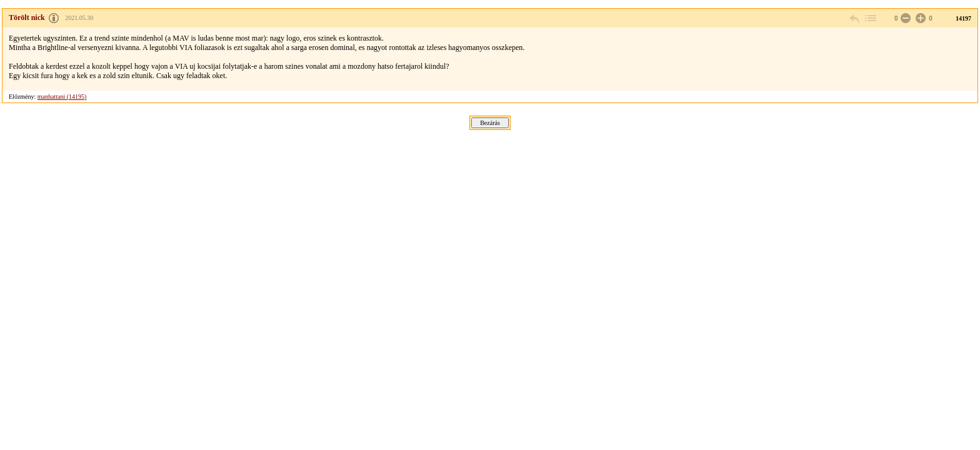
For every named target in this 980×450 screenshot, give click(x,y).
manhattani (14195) (62, 97)
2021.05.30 (79, 18)
